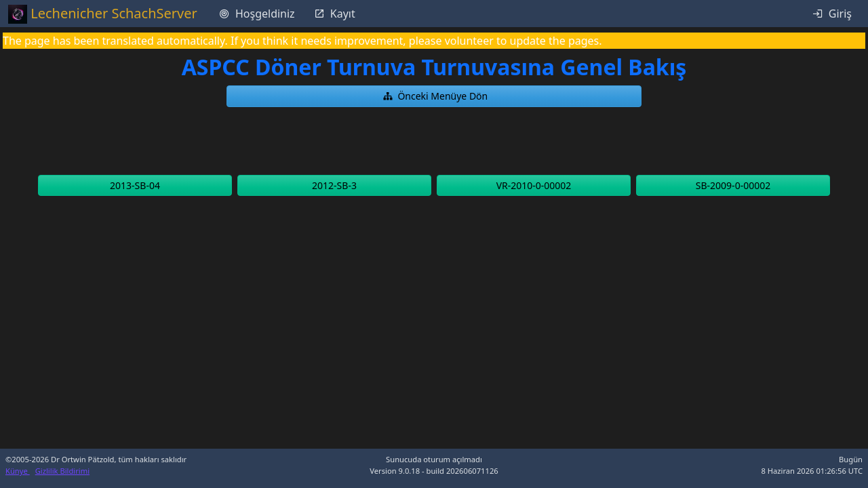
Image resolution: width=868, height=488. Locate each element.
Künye (18, 471)
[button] (434, 96)
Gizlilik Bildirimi (62, 471)
